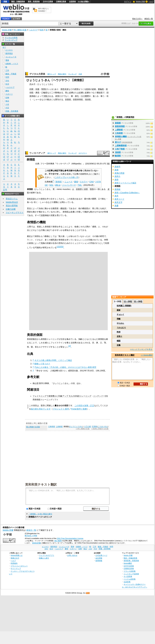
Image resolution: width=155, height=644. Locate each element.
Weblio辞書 (36, 543)
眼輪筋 (101, 89)
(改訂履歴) (58, 541)
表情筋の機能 (121, 136)
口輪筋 (44, 93)
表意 (116, 196)
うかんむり (121, 328)
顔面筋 (68, 99)
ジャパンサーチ (69, 185)
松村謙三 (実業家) (124, 306)
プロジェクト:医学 (61, 409)
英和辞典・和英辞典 (131, 561)
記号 (5, 190)
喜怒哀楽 (64, 89)
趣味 (7, 91)
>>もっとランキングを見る (141, 349)
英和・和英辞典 (34, 2)
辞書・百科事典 (12, 111)
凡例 (80, 74)
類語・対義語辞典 (18, 2)
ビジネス (9, 50)
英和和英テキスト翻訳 (41, 484)
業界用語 (9, 53)
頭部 (86, 189)
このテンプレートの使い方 (66, 177)
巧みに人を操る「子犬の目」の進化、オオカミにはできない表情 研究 (65, 367)
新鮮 (119, 310)
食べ (95, 96)
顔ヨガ (118, 142)
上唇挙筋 (119, 130)
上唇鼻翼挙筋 (121, 146)
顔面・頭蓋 (34, 89)
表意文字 (118, 202)
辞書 (5, 2)
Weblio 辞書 (140, 2)
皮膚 (81, 93)
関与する (59, 99)
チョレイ (120, 314)
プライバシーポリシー (19, 566)
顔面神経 (45, 215)
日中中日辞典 (48, 2)
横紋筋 (100, 93)
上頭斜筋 (59, 427)
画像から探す (44, 558)
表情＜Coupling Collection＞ (127, 193)
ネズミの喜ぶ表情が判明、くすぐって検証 (53, 360)
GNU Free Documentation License (70, 538)
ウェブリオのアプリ (47, 555)
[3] (62, 247)
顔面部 (79, 189)
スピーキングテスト (15, 213)
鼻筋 (37, 93)
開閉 (87, 96)
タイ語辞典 (128, 576)
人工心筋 (88, 427)
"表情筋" (59, 182)
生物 (7, 98)
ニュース (68, 182)
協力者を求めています (41, 409)
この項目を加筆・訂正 (84, 406)
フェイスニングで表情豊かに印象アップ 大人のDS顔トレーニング (62, 396)
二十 (53, 93)
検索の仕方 (15, 558)
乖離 (119, 319)
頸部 (43, 89)
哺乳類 (54, 240)
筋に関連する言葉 (33, 427)
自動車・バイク (12, 64)
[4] (70, 346)
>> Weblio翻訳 (147, 355)
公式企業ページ (101, 555)
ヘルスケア (33, 30)
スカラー (84, 182)
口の (83, 96)
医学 (43, 406)
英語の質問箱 (12, 206)
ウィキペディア (37, 153)
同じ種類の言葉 (20, 30)
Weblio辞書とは (17, 555)
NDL (51, 185)
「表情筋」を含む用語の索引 (40, 514)
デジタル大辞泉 (37, 74)
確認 (119, 341)
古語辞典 (72, 2)
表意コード (119, 199)
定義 (119, 345)
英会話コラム (12, 199)
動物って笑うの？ (42, 364)
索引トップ (52, 74)
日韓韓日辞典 (61, 2)
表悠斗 (117, 176)
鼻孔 (77, 96)
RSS (88, 593)
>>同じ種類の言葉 (83, 429)
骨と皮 (68, 93)
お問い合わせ (72, 555)
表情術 (117, 189)
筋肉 (42, 30)
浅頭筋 (88, 99)
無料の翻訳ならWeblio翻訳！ (43, 10)
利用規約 (14, 563)
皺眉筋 (118, 156)
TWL (80, 185)
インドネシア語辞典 (131, 574)
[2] (60, 247)
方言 (7, 108)
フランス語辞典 (130, 571)
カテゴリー (83, 153)
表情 (76, 89)
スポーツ (9, 94)
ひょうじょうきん (76, 427)
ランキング (72, 74)
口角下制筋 (120, 149)
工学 (7, 70)
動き (49, 99)
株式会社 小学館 (31, 536)
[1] (58, 247)
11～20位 (128, 301)
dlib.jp (58, 185)
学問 (7, 77)
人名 (7, 104)
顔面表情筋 (78, 99)
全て (4, 47)
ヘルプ (151, 2)
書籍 (76, 182)
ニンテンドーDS (101, 396)
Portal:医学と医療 (79, 409)
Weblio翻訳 (128, 563)
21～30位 (138, 301)
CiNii (91, 182)
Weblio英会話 (12, 202)
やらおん (120, 323)
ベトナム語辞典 (130, 579)
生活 (7, 84)
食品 (7, 101)
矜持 (119, 332)
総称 (94, 89)
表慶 (116, 206)
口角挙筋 (52, 427)
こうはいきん (103, 427)
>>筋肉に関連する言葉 (100, 429)
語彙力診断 (11, 209)
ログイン (128, 1)
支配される (48, 96)
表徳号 (117, 167)
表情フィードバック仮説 (125, 183)
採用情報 (99, 561)
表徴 (116, 170)
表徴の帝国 (119, 173)
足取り (119, 336)
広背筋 (94, 427)
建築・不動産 (11, 74)
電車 (7, 60)
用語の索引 (62, 74)
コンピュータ (11, 57)
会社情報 (99, 558)
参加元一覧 (149, 19)
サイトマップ (16, 568)
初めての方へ (137, 19)
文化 (7, 81)
